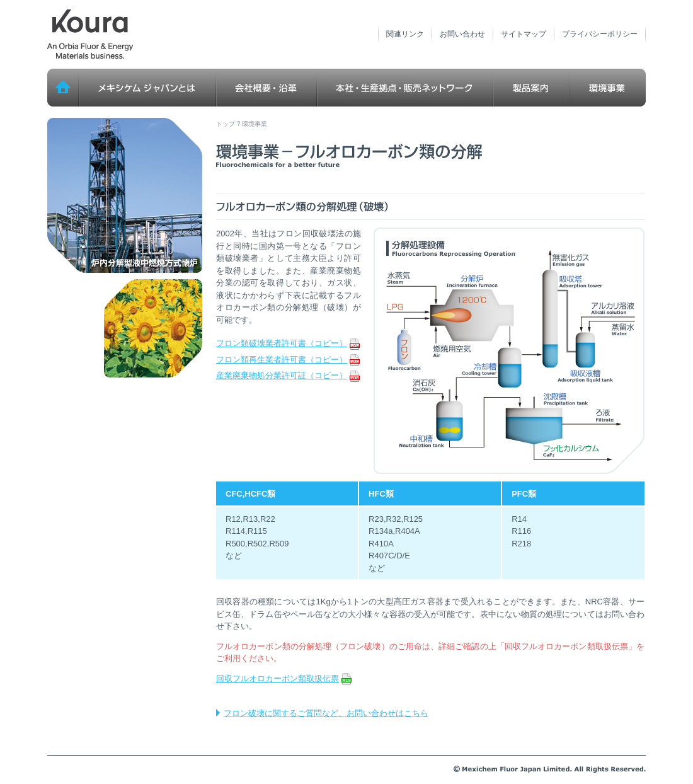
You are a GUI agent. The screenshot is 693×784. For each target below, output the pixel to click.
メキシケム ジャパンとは (147, 88)
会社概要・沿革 (266, 88)
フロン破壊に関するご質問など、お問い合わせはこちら (326, 713)
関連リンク (405, 34)
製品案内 (531, 88)
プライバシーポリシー (600, 34)
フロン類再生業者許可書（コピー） (288, 360)
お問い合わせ (462, 34)
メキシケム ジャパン (90, 35)
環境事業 (608, 88)
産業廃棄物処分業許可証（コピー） (288, 375)
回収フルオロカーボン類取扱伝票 (284, 678)
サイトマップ (524, 34)
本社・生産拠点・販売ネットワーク (405, 88)
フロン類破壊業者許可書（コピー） (288, 343)
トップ (63, 88)
